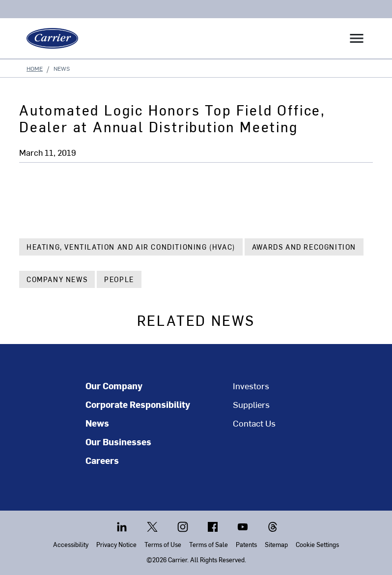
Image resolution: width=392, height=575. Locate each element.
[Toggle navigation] (357, 38)
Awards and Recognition (304, 247)
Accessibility (71, 544)
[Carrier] (49, 38)
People (119, 279)
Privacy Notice (116, 544)
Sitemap (276, 544)
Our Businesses (118, 442)
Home (35, 68)
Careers (102, 460)
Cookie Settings (317, 544)
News (97, 423)
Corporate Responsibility (138, 404)
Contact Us (254, 423)
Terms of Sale (209, 544)
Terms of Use (163, 544)
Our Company (114, 386)
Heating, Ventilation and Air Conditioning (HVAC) (131, 247)
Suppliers (251, 404)
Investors (251, 386)
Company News (57, 279)
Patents (246, 544)
